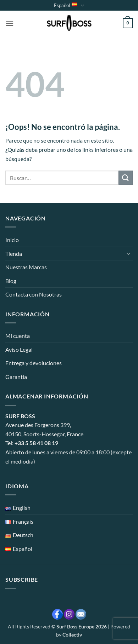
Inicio (12, 240)
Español (69, 5)
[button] (10, 23)
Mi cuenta (18, 336)
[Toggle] (128, 253)
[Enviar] (126, 177)
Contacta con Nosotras (34, 294)
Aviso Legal (19, 349)
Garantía (16, 377)
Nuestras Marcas (26, 267)
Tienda (14, 254)
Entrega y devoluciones (34, 363)
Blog (11, 281)
